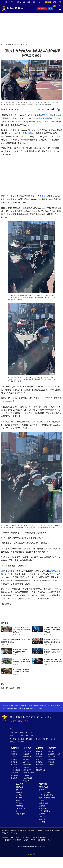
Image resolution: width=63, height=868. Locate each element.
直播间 (48, 717)
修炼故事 (42, 819)
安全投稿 (48, 830)
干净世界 (34, 837)
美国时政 (21, 45)
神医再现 (51, 762)
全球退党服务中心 (8, 840)
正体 (25, 2)
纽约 (44, 115)
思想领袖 (26, 762)
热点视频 (21, 739)
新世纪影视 (42, 840)
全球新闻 (14, 751)
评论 (17, 733)
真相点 (31, 133)
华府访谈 (14, 767)
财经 (27, 733)
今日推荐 (37, 739)
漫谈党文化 (43, 816)
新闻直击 (14, 762)
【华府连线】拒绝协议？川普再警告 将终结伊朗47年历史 (53, 630)
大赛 (11, 2)
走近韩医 (51, 765)
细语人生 (26, 781)
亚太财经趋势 (15, 775)
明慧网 (19, 840)
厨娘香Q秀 (19, 806)
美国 (15, 45)
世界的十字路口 (29, 773)
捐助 (60, 2)
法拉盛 (49, 115)
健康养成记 (52, 759)
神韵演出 (13, 742)
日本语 (33, 708)
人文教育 (40, 748)
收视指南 (23, 830)
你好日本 (19, 790)
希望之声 (43, 837)
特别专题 (43, 784)
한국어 (39, 708)
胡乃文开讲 (52, 757)
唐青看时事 (27, 770)
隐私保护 (31, 830)
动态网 (26, 840)
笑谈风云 (39, 754)
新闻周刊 (14, 765)
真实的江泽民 (44, 803)
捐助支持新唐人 (17, 721)
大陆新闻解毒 (28, 778)
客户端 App (15, 833)
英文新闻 (48, 2)
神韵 (6, 2)
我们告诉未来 (44, 787)
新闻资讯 (9, 45)
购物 (26, 721)
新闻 (12, 729)
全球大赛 (21, 742)
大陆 (17, 735)
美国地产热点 (40, 770)
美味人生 (19, 798)
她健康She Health (54, 754)
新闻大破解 (27, 765)
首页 (3, 45)
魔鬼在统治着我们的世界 (47, 798)
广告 (55, 2)
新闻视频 (15, 748)
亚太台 (53, 705)
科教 (27, 735)
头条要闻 (13, 739)
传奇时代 (42, 790)
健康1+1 (51, 751)
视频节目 (31, 717)
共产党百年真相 (44, 792)
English (10, 708)
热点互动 (26, 754)
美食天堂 (19, 795)
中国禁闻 (14, 757)
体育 (32, 735)
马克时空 (26, 775)
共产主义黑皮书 (44, 811)
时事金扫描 (27, 757)
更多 (49, 840)
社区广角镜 (15, 773)
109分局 (43, 398)
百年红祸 (42, 806)
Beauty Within (20, 800)
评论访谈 (27, 748)
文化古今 (39, 767)
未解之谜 (39, 751)
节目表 (40, 717)
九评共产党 (43, 800)
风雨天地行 (43, 808)
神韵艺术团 (15, 837)
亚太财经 (14, 778)
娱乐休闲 (20, 784)
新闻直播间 (42, 9)
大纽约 (11, 705)
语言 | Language (38, 2)
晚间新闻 (14, 759)
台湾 (22, 735)
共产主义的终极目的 (46, 795)
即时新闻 (29, 739)
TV (51, 9)
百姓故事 (42, 814)
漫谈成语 (39, 762)
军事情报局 (27, 767)
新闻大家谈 (27, 751)
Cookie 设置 (31, 854)
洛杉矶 (24, 705)
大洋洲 (30, 705)
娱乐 (32, 733)
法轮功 (58, 115)
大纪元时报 (25, 837)
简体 (29, 2)
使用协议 (40, 830)
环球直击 (14, 754)
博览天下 (45, 739)
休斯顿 (36, 705)
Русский (25, 708)
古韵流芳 (39, 757)
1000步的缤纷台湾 (21, 810)
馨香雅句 (39, 759)
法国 (41, 705)
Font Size (53, 109)
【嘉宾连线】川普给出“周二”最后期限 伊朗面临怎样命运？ (22, 630)
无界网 (33, 840)
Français (18, 708)
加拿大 (18, 705)
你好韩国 (19, 792)
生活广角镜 (19, 787)
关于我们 (14, 830)
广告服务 (57, 830)
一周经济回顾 (15, 770)
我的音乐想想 (20, 814)
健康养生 (52, 748)
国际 (12, 733)
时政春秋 (26, 759)
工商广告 (42, 822)
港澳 (22, 733)
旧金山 (47, 705)
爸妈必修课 (40, 765)
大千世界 (19, 803)
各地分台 (18, 2)
